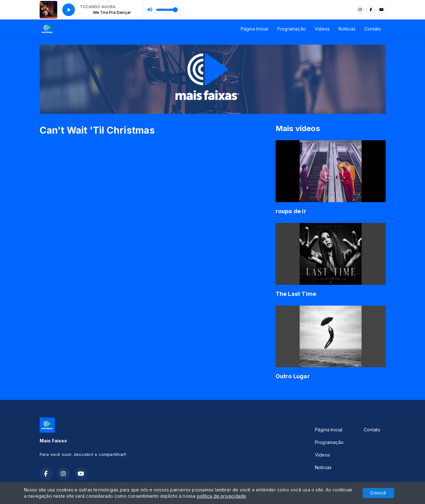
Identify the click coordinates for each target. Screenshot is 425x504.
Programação (291, 29)
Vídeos (322, 29)
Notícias (347, 29)
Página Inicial (254, 29)
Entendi (378, 493)
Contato (373, 29)
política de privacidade (222, 496)
